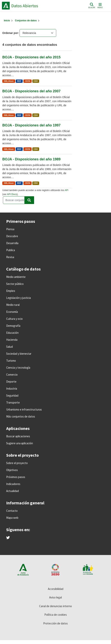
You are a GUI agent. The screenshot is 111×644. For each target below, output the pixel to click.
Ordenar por (10, 33)
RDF (19, 81)
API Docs (12, 194)
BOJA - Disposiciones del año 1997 (31, 125)
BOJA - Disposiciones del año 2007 (31, 91)
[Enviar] (29, 200)
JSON (27, 81)
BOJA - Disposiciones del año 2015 (31, 57)
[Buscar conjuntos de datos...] (18, 200)
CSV (36, 81)
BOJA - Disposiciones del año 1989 (31, 159)
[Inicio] (7, 21)
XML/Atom (9, 81)
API (66, 190)
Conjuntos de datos (26, 21)
